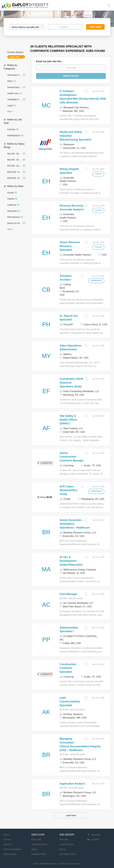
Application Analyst (72, 784)
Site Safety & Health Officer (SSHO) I (68, 420)
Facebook (96, 835)
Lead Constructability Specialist (70, 701)
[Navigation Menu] (109, 5)
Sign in (35, 849)
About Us (8, 844)
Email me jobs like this (49, 61)
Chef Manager (69, 594)
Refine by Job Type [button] (13, 121)
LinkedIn (95, 839)
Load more (71, 815)
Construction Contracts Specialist (68, 668)
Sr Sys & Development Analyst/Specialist (71, 561)
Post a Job (36, 839)
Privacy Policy (10, 854)
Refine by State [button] (15, 186)
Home (6, 835)
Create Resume (66, 844)
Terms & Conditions (13, 849)
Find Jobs (95, 27)
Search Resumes (39, 844)
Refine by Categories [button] (10, 67)
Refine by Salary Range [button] (14, 146)
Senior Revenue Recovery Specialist (70, 246)
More (10, 111)
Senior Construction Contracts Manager (72, 457)
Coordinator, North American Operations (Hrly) (72, 383)
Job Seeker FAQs (67, 854)
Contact (7, 839)
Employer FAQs (39, 854)
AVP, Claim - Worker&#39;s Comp (69, 490)
